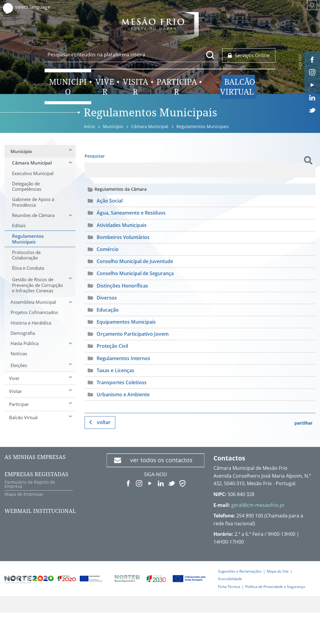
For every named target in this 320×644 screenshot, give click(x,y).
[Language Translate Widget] (38, 7)
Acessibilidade (230, 579)
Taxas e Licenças (115, 370)
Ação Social (110, 201)
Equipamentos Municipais (126, 322)
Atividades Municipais (122, 225)
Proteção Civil (112, 346)
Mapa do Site (278, 571)
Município (113, 126)
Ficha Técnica (229, 587)
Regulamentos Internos (123, 358)
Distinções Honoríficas (122, 286)
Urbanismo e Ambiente (123, 394)
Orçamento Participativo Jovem (133, 334)
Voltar (104, 422)
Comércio (108, 249)
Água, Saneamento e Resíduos (131, 213)
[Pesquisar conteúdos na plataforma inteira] (210, 55)
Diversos (107, 298)
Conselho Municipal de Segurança (135, 273)
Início (89, 126)
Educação (108, 310)
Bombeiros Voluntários (123, 237)
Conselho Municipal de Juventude (135, 261)
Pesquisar (95, 156)
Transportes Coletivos (122, 382)
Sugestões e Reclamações (240, 571)
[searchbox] (131, 55)
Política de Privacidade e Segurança (275, 587)
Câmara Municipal (150, 126)
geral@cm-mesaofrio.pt (258, 505)
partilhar (303, 423)
